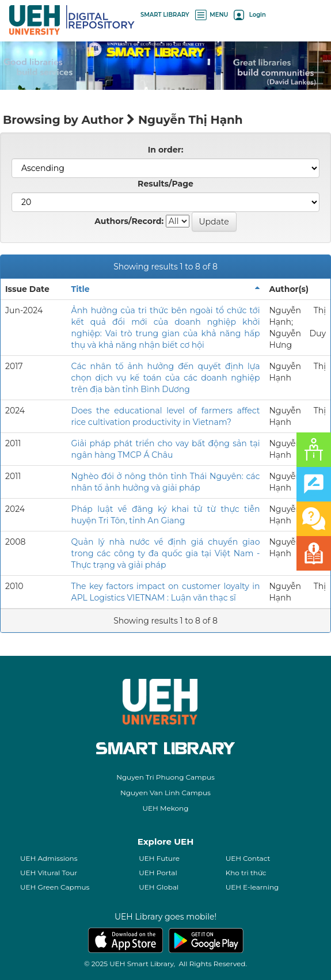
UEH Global (159, 887)
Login (250, 15)
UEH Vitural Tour (49, 873)
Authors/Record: (129, 221)
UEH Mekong (166, 808)
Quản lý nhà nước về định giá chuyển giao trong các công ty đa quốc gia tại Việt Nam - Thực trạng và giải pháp (166, 553)
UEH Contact (248, 858)
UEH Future (159, 858)
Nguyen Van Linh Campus (165, 793)
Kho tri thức (246, 873)
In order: (166, 150)
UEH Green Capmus (55, 887)
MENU (212, 15)
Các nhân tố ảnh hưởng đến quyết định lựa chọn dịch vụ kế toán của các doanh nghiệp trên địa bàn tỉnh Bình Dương (166, 378)
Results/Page (165, 184)
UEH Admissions (49, 858)
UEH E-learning (252, 887)
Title (81, 289)
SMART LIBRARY (165, 15)
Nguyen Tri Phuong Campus (165, 777)
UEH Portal (158, 873)
